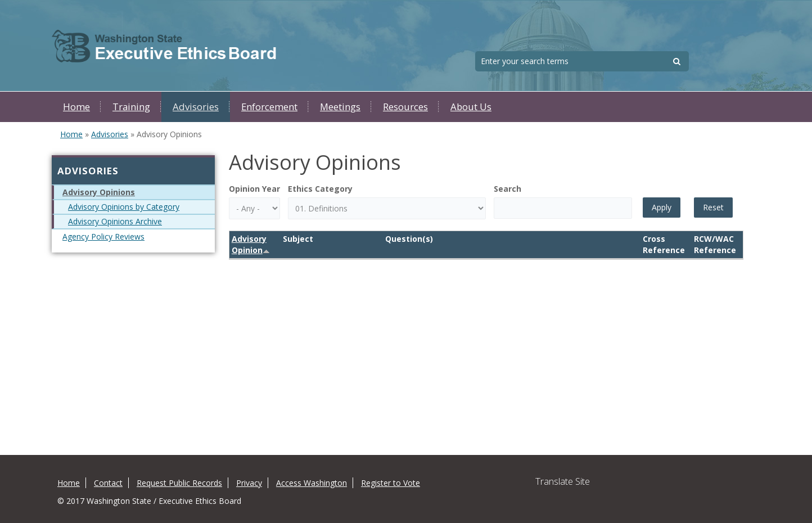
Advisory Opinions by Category (124, 207)
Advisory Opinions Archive (115, 221)
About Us (471, 107)
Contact (108, 483)
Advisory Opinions (99, 192)
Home (76, 107)
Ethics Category (320, 189)
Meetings (340, 107)
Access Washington (312, 483)
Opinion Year (254, 189)
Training (131, 107)
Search (507, 189)
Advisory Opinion (251, 244)
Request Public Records (179, 483)
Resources (405, 107)
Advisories (196, 107)
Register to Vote (391, 483)
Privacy (249, 483)
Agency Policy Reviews (103, 236)
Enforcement (269, 107)
